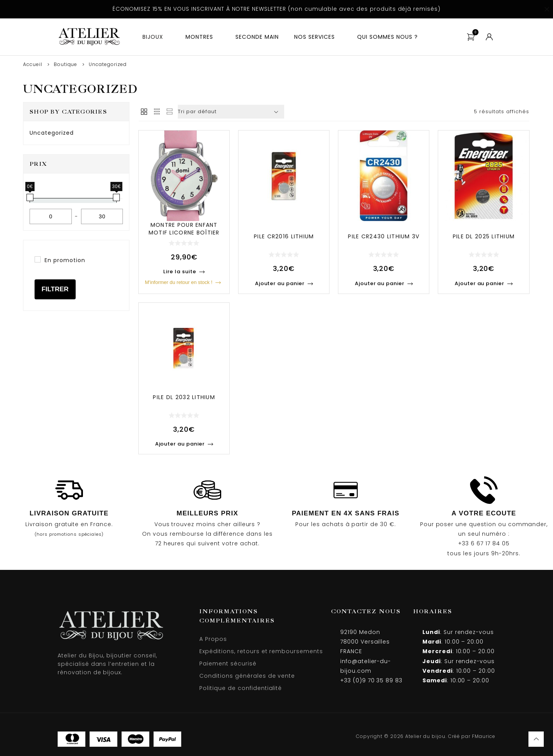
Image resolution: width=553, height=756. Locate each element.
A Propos (213, 639)
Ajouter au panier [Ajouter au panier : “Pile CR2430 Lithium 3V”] (380, 283)
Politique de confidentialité (241, 688)
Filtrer (55, 289)
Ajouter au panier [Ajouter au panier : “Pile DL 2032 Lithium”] (180, 444)
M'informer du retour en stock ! (179, 282)
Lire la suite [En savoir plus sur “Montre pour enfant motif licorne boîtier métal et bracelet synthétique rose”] (180, 272)
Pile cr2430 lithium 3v (384, 236)
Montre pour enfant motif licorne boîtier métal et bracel (184, 233)
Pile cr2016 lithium (284, 236)
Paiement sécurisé (228, 664)
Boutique (66, 64)
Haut (536, 739)
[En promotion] (38, 259)
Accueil (33, 64)
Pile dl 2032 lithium (184, 397)
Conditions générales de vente (247, 676)
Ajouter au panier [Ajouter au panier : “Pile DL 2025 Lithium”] (479, 283)
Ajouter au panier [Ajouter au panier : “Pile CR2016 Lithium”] (280, 283)
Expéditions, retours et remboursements (261, 651)
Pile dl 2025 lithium (484, 236)
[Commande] (231, 112)
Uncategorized (51, 133)
